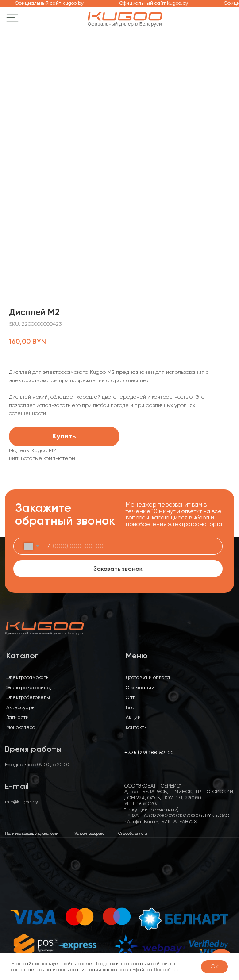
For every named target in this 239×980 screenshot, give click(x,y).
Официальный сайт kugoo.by (52, 3)
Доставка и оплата (148, 678)
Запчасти (17, 717)
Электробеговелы (28, 698)
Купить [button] (64, 436)
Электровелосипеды (31, 688)
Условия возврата (89, 834)
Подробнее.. (168, 970)
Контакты (137, 728)
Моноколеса (21, 728)
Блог (131, 708)
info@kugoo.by (21, 802)
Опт (130, 698)
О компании (140, 688)
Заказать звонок (118, 569)
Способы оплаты (133, 834)
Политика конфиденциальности (31, 834)
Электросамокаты (28, 678)
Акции (133, 717)
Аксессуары (21, 708)
